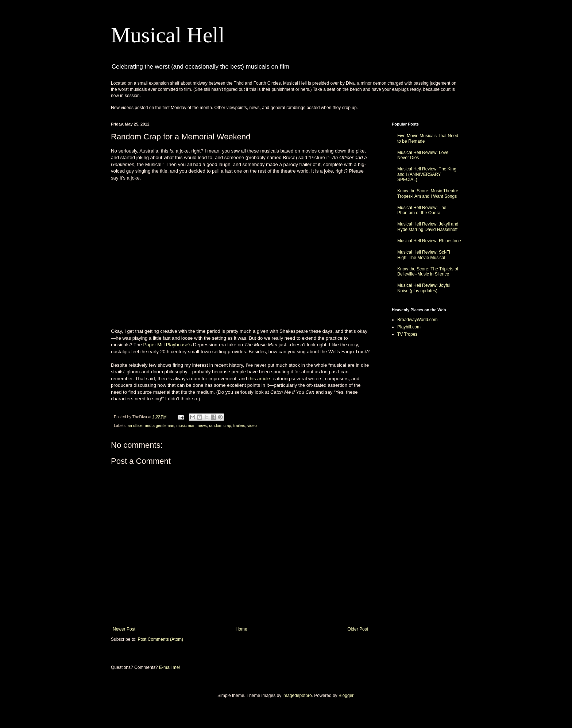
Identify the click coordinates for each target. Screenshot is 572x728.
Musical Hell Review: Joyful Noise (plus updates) (424, 288)
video (252, 425)
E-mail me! (169, 667)
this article (259, 379)
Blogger (346, 696)
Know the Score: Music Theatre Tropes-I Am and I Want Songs (428, 193)
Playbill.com (409, 327)
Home (241, 629)
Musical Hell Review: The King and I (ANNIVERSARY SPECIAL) (427, 174)
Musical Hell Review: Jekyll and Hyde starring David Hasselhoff (428, 227)
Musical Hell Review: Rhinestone (429, 241)
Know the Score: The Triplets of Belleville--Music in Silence (428, 271)
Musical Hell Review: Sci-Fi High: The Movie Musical (424, 255)
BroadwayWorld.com (417, 320)
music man (186, 425)
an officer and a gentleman (151, 425)
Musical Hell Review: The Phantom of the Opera (422, 210)
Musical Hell (168, 35)
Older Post (358, 629)
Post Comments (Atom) (160, 639)
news (202, 425)
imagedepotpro (297, 696)
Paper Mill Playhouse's (167, 345)
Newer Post (124, 629)
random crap (220, 425)
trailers (239, 425)
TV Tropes (407, 334)
